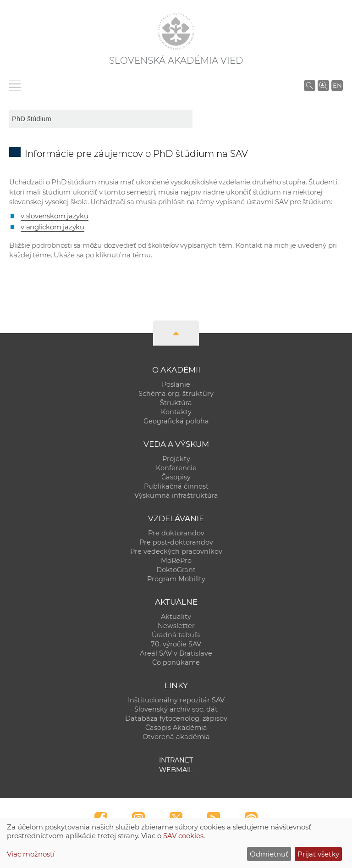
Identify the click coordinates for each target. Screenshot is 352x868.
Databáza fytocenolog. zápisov (176, 718)
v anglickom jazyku (52, 227)
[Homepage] (176, 31)
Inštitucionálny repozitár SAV (176, 700)
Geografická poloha (176, 421)
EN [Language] (337, 85)
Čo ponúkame (176, 662)
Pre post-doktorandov (176, 542)
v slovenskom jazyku (55, 216)
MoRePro (176, 561)
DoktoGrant (176, 570)
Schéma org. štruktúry (176, 394)
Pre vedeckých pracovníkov (176, 551)
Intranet (176, 760)
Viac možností (31, 854)
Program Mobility (176, 579)
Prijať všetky (318, 854)
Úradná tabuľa (176, 635)
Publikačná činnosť (176, 486)
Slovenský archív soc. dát (176, 709)
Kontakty (176, 412)
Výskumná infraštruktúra (176, 495)
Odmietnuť (269, 854)
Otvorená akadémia (176, 737)
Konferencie (176, 468)
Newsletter (176, 626)
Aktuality (176, 617)
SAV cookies (183, 836)
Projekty (176, 459)
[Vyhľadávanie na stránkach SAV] (310, 85)
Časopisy (176, 477)
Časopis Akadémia (176, 728)
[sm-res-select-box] (101, 119)
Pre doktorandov (176, 533)
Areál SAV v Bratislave (176, 653)
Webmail (176, 770)
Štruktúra (176, 403)
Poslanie (176, 384)
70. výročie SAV (176, 644)
